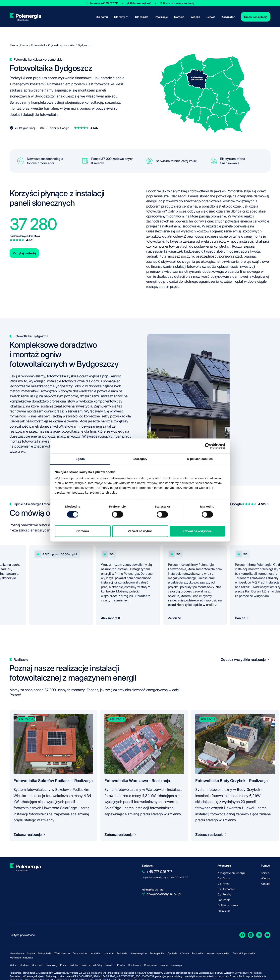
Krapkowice (135, 965)
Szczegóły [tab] (140, 459)
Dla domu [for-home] (102, 17)
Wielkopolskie (62, 953)
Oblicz (141, 3)
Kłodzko (24, 965)
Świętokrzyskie (139, 953)
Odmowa (83, 531)
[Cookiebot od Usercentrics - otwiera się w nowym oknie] (208, 446)
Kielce (13, 965)
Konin (63, 965)
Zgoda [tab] (80, 459)
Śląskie (31, 953)
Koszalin (109, 965)
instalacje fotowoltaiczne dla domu (73, 381)
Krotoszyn (176, 965)
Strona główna (19, 45)
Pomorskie (198, 953)
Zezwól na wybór (140, 531)
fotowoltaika (57, 376)
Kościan (74, 965)
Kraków (121, 965)
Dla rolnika (142, 17)
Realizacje (161, 17)
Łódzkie (185, 953)
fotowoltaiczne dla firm (78, 431)
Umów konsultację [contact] (256, 17)
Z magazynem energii (231, 873)
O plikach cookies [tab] (200, 459)
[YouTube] (267, 935)
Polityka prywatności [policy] (23, 935)
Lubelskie (95, 953)
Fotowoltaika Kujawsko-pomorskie (53, 45)
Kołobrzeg (51, 965)
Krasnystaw (150, 965)
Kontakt (266, 884)
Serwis (211, 17)
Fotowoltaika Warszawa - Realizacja (137, 781)
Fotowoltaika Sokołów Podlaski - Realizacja (53, 781)
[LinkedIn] (259, 935)
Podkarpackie (157, 953)
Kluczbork (37, 965)
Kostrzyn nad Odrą (92, 965)
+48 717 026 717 (159, 872)
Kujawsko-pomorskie (218, 953)
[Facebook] (242, 935)
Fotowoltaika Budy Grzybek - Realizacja (231, 781)
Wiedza (195, 17)
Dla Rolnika (224, 894)
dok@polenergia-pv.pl (164, 894)
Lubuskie (109, 953)
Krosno (164, 965)
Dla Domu (224, 878)
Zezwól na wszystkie (197, 531)
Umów (179, 3)
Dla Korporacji (226, 889)
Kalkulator (228, 17)
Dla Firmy (223, 884)
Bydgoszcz (85, 45)
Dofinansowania (228, 905)
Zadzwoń (104, 3)
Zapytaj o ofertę (24, 253)
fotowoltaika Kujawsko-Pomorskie (216, 191)
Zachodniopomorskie (244, 953)
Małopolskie (45, 953)
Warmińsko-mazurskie (22, 958)
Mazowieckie (17, 953)
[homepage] (25, 17)
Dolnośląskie (80, 953)
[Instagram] (251, 935)
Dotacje (179, 17)
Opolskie (172, 953)
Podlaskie (122, 953)
